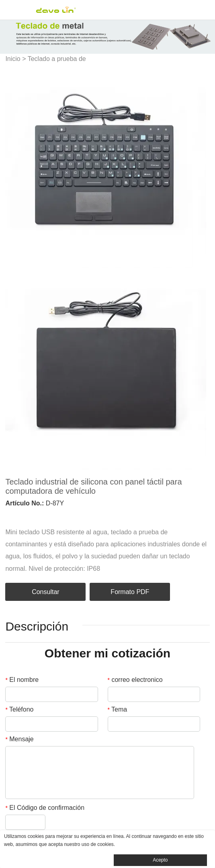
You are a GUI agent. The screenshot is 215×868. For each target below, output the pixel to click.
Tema (118, 709)
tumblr (91, 515)
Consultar (45, 592)
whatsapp (78, 515)
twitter (37, 515)
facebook (9, 515)
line (64, 515)
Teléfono (19, 709)
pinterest (50, 515)
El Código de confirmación (45, 808)
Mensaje (19, 739)
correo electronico (135, 680)
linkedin (23, 515)
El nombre (22, 680)
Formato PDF (130, 592)
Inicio (13, 59)
